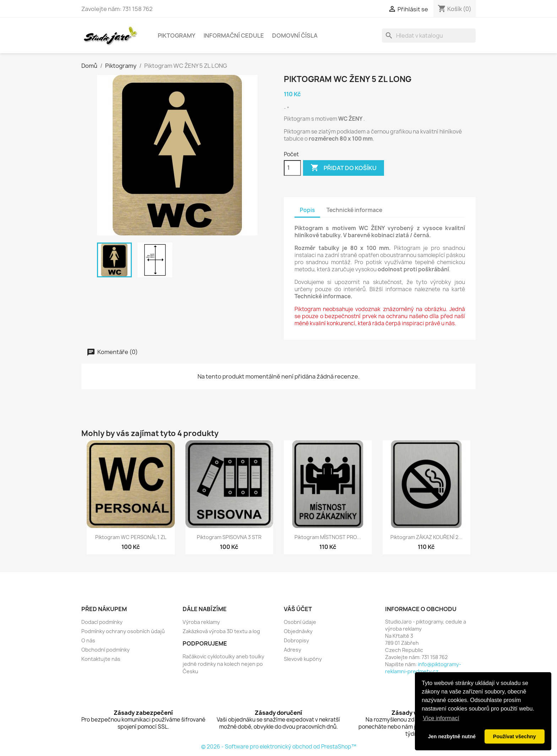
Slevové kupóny (303, 659)
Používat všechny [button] (515, 736)
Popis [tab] (307, 210)
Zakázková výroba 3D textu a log (221, 631)
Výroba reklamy (201, 622)
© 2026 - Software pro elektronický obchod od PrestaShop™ (279, 747)
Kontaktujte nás (101, 659)
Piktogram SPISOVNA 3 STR (229, 537)
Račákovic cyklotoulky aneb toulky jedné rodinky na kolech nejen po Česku (223, 664)
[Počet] (292, 168)
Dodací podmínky (102, 622)
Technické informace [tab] (354, 210)
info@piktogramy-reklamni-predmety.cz (423, 668)
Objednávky (298, 631)
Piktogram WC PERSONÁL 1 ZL (131, 537)
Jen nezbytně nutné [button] (452, 736)
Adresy (293, 650)
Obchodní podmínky (106, 650)
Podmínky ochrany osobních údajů (123, 631)
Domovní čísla (295, 36)
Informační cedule (234, 36)
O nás (88, 640)
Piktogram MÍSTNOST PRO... (328, 537)
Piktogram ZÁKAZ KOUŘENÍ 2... (426, 537)
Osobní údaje (300, 622)
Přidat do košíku (344, 168)
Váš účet (298, 609)
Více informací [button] (441, 718)
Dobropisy (296, 640)
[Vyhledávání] (429, 36)
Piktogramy (177, 36)
